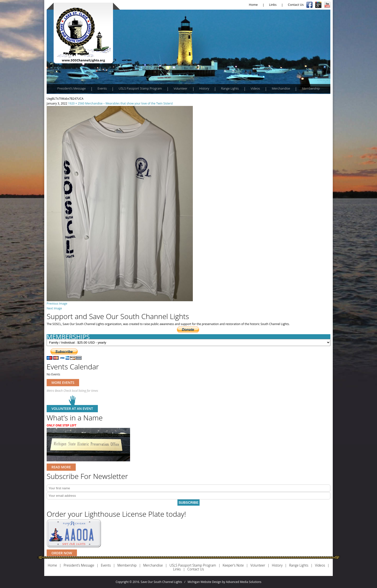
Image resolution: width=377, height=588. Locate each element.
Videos (255, 88)
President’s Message (71, 88)
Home (253, 5)
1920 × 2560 (76, 103)
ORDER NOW (62, 553)
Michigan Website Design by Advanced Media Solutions (224, 582)
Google (318, 5)
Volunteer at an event (72, 408)
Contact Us (296, 5)
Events (102, 88)
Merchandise (281, 88)
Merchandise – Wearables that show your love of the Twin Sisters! (129, 103)
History (204, 88)
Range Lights (230, 88)
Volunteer (180, 88)
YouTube (327, 5)
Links (273, 5)
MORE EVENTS (63, 382)
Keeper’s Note (233, 565)
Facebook (309, 5)
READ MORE (61, 467)
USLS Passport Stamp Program (140, 88)
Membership (311, 88)
